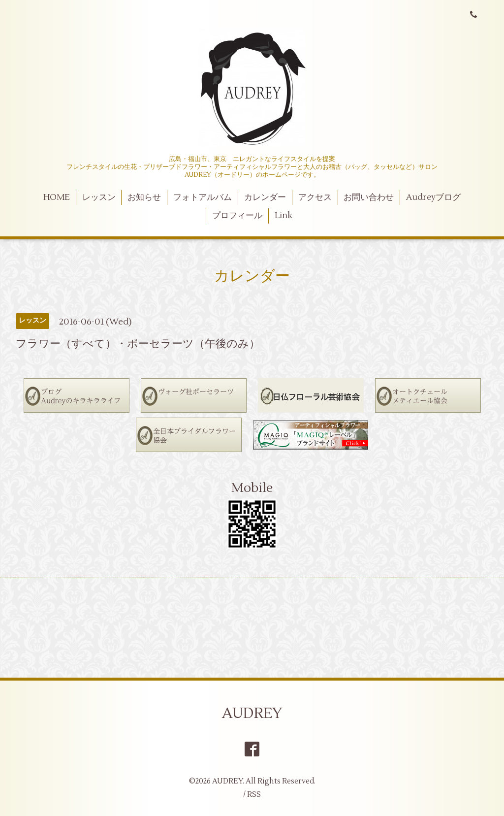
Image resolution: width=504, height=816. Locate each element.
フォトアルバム (203, 197)
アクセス (315, 197)
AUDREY (252, 713)
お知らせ (144, 197)
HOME (57, 197)
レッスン (99, 197)
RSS (254, 795)
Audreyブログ (433, 197)
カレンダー (265, 197)
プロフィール (237, 216)
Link (283, 216)
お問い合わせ (369, 197)
